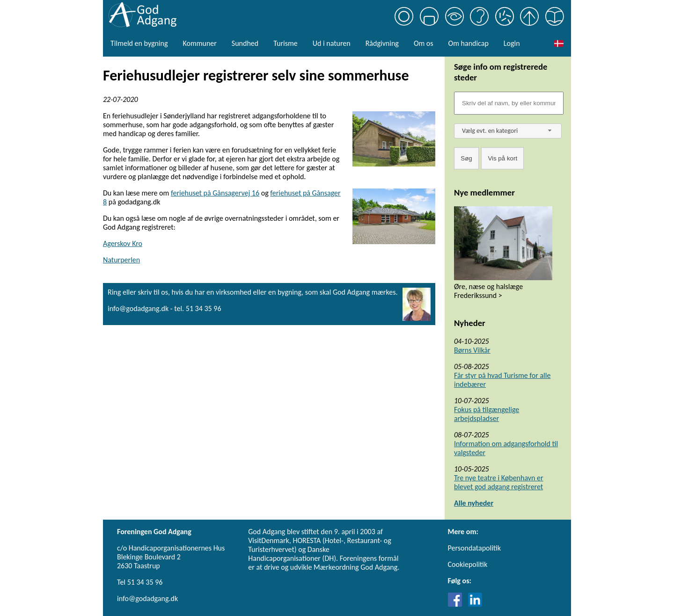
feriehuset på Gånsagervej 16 (215, 193)
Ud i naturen (332, 43)
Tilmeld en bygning (139, 43)
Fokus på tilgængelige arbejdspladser (487, 414)
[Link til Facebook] (457, 604)
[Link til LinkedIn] (475, 604)
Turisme (285, 43)
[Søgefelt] (509, 103)
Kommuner (199, 43)
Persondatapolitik (474, 548)
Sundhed (245, 43)
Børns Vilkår (472, 350)
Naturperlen (121, 260)
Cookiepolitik (468, 564)
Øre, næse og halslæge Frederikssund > (488, 291)
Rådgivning (382, 43)
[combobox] (508, 131)
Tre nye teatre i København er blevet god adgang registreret (499, 482)
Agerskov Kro (123, 243)
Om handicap (469, 43)
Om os (424, 43)
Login (512, 43)
